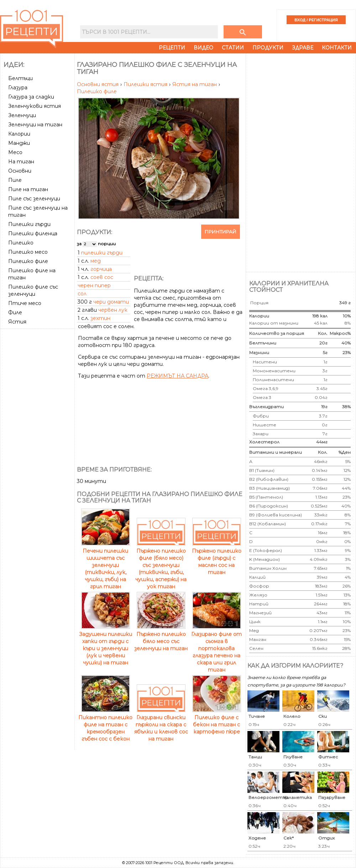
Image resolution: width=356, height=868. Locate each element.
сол (82, 294)
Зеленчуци (22, 115)
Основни (20, 171)
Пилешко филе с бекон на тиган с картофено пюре (217, 721)
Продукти (268, 48)
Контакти (337, 48)
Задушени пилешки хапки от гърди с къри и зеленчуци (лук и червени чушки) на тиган (106, 645)
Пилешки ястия (146, 84)
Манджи (19, 143)
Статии (233, 48)
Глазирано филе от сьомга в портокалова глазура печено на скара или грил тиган (216, 648)
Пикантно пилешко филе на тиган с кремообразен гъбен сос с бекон (105, 725)
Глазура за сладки (31, 97)
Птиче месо (25, 303)
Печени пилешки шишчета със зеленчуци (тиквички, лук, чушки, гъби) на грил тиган (106, 565)
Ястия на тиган (195, 84)
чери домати (111, 302)
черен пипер (94, 285)
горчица (101, 269)
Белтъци (20, 78)
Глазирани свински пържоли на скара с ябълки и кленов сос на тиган (161, 725)
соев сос (102, 277)
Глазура (18, 88)
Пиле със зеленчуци (34, 199)
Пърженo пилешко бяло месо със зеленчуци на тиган (161, 638)
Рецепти (172, 48)
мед (96, 261)
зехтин (100, 318)
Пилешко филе (28, 261)
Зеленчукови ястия (35, 106)
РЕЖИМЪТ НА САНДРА (177, 376)
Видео (203, 48)
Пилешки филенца (33, 233)
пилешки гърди (102, 253)
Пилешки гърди (29, 224)
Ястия (17, 322)
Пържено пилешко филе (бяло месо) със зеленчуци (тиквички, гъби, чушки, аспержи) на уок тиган (161, 565)
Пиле (15, 180)
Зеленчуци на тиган (35, 125)
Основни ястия (98, 84)
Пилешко (21, 243)
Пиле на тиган (28, 189)
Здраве (303, 48)
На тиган (21, 162)
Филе (15, 312)
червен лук (113, 310)
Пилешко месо (28, 252)
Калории (19, 134)
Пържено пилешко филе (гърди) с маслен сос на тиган (217, 558)
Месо (15, 152)
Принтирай (221, 232)
